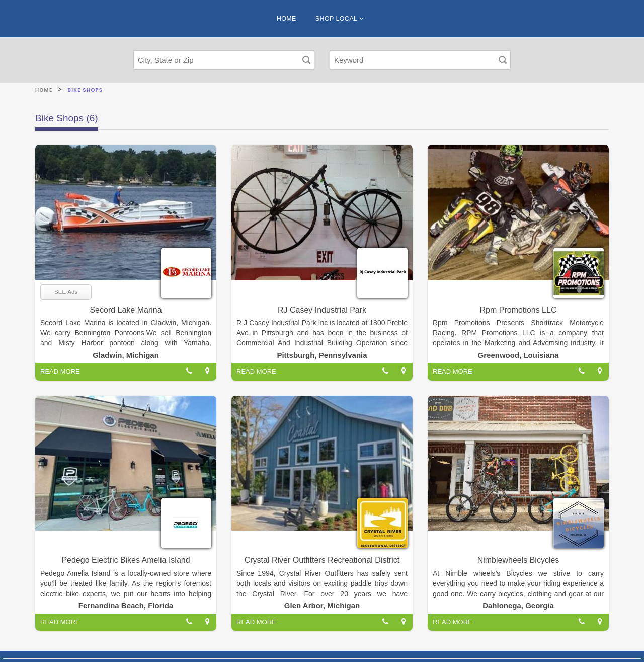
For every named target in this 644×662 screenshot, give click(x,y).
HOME (287, 19)
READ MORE (60, 371)
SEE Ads (66, 292)
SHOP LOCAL (339, 19)
